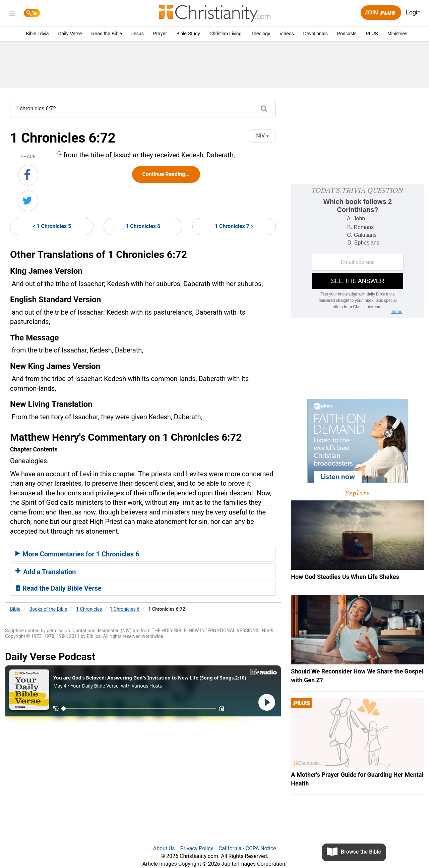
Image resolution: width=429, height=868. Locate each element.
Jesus (138, 34)
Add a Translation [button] (46, 572)
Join (381, 13)
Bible (15, 609)
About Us (164, 848)
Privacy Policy (197, 848)
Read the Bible (107, 34)
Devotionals (316, 34)
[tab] (143, 554)
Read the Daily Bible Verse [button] (58, 588)
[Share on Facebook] (28, 175)
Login (413, 12)
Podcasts (347, 34)
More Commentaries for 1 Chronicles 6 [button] (77, 554)
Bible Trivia (37, 34)
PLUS (372, 34)
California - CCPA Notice (247, 848)
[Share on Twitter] (28, 201)
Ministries (397, 34)
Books (48, 609)
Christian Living (226, 34)
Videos (287, 34)
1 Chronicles (89, 609)
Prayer (160, 34)
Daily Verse (70, 34)
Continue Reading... (166, 174)
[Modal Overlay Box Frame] (357, 251)
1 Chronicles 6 (143, 226)
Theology (260, 34)
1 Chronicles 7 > (234, 226)
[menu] (12, 14)
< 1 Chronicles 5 (52, 226)
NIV (262, 136)
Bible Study (188, 34)
